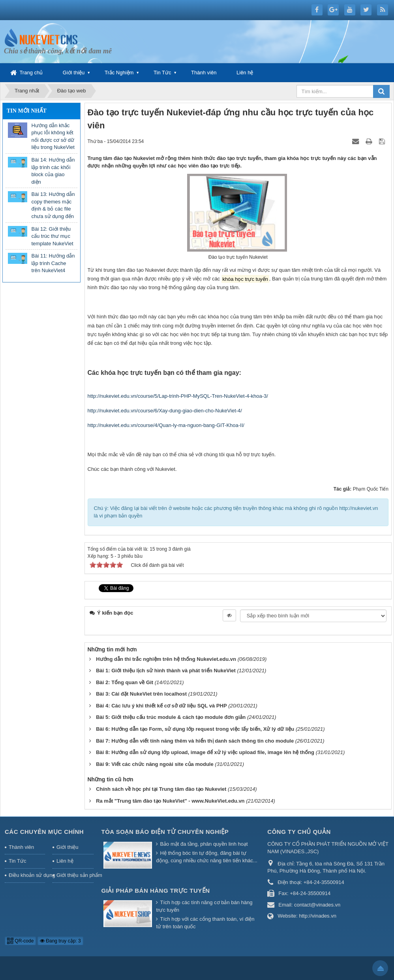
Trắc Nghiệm (119, 72)
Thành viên (204, 72)
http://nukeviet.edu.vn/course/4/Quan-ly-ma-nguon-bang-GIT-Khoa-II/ (166, 425)
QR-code (20, 941)
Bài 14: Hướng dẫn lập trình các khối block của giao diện (53, 171)
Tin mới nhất (27, 111)
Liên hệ (245, 72)
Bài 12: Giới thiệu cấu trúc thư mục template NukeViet (53, 236)
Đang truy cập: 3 (60, 941)
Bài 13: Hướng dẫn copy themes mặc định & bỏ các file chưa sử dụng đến (53, 205)
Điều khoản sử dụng (27, 875)
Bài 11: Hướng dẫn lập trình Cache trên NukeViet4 (53, 263)
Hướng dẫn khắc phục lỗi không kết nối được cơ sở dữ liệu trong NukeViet (53, 136)
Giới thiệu (74, 72)
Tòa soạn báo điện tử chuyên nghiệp (165, 832)
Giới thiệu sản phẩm (75, 875)
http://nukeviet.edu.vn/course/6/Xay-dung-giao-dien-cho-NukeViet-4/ (165, 411)
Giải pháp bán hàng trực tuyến (156, 891)
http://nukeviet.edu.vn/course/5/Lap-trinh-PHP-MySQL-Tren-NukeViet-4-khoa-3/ (178, 396)
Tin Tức (162, 72)
